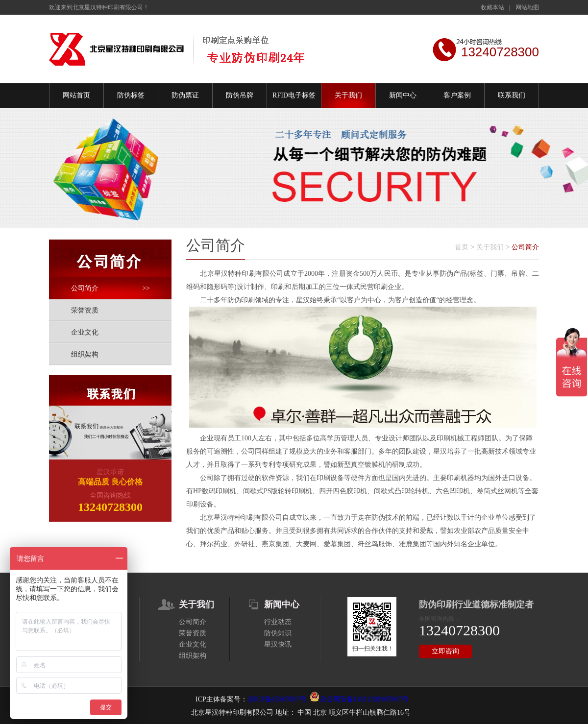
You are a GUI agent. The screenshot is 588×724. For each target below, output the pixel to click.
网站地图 (527, 7)
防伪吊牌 (240, 95)
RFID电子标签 (294, 95)
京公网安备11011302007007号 (364, 699)
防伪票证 (185, 95)
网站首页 (76, 95)
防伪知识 (278, 633)
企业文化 (85, 332)
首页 (462, 247)
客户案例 (457, 95)
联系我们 (512, 95)
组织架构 (85, 354)
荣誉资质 (85, 310)
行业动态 (278, 622)
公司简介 (110, 288)
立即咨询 (445, 651)
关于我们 (348, 95)
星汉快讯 (278, 644)
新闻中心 (403, 95)
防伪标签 (131, 95)
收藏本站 (492, 7)
